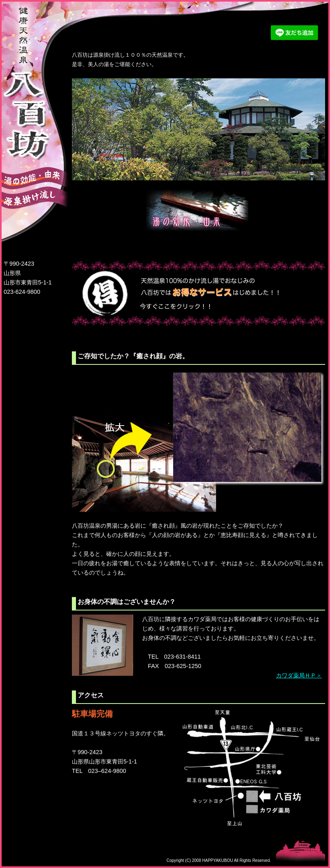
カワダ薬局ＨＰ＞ (299, 675)
